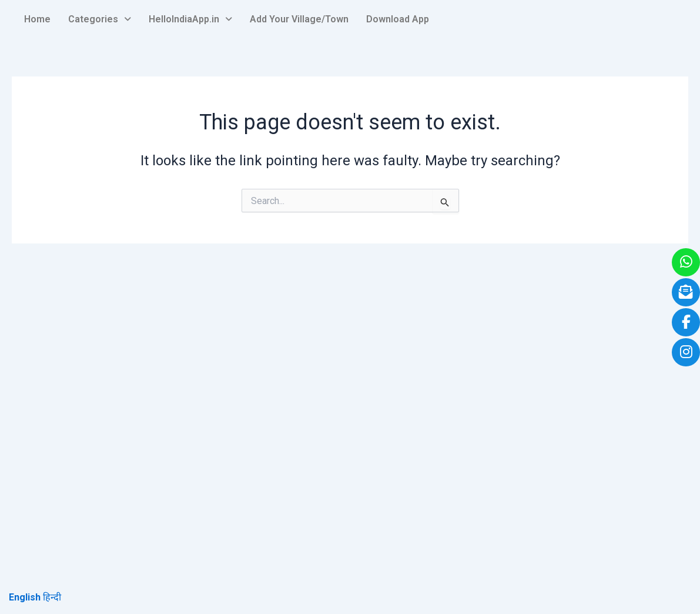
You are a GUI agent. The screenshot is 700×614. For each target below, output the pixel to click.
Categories (100, 19)
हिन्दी (52, 597)
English (25, 597)
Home (37, 19)
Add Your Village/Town (299, 19)
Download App (398, 19)
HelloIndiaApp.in (190, 19)
